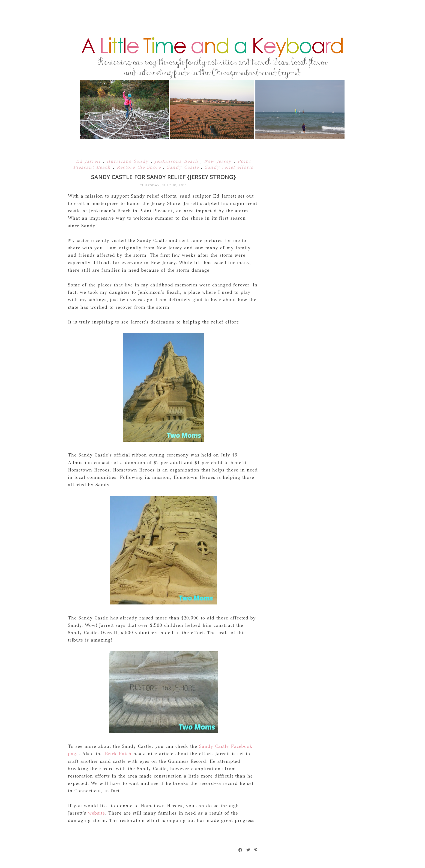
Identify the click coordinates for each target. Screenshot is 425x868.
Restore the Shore (140, 167)
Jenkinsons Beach (178, 161)
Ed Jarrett (89, 161)
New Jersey (219, 161)
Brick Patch (117, 754)
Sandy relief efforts (229, 167)
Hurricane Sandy (129, 161)
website (97, 813)
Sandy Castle (184, 167)
